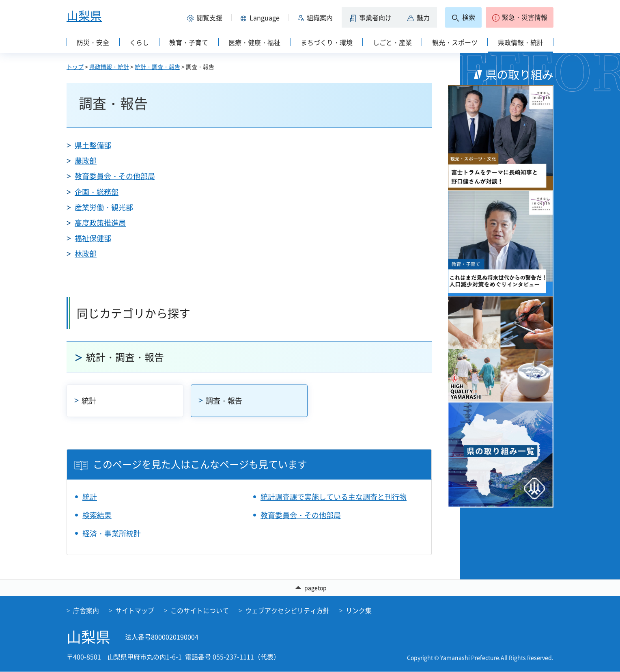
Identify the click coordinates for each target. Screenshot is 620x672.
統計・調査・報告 (157, 67)
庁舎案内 (86, 611)
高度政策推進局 (100, 223)
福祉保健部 (93, 238)
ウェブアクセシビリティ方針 (287, 611)
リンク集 (359, 611)
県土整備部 (93, 145)
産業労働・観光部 (104, 207)
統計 (89, 401)
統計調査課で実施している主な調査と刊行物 (334, 497)
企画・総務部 (97, 192)
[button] (206, 17)
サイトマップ (135, 611)
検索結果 (97, 515)
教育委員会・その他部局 (115, 176)
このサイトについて (200, 611)
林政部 (86, 254)
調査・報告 (224, 401)
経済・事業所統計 (112, 533)
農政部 (86, 161)
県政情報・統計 (109, 67)
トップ (75, 67)
